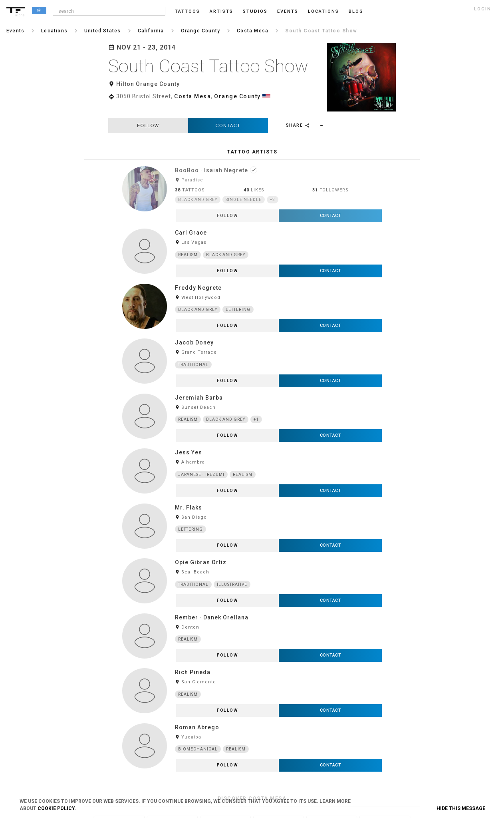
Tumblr (397, 695)
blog (356, 11)
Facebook (400, 681)
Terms (193, 668)
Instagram (401, 668)
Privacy (194, 681)
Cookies (194, 695)
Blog (293, 668)
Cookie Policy (56, 808)
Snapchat (400, 721)
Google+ (398, 747)
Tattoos (188, 11)
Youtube (398, 760)
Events (288, 11)
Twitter (397, 734)
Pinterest (399, 708)
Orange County (237, 96)
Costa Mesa (192, 96)
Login (90, 668)
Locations (323, 11)
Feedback (298, 681)
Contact (228, 112)
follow (148, 112)
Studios (255, 11)
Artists (221, 11)
